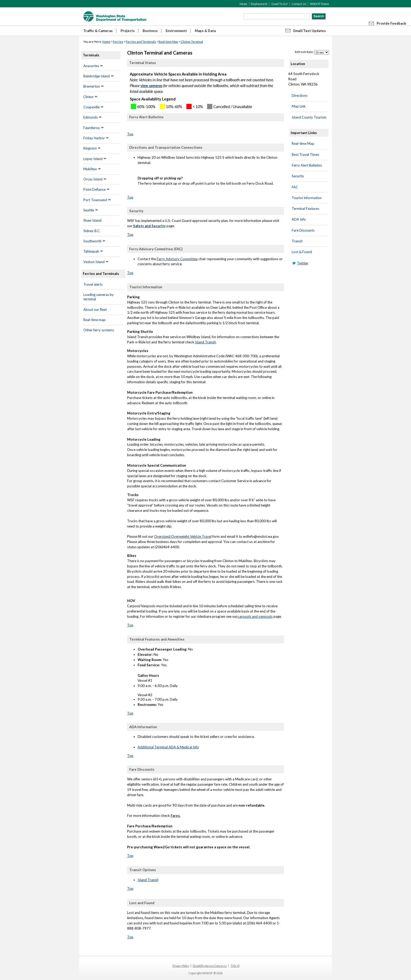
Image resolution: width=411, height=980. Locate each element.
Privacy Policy (181, 966)
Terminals (91, 55)
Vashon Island (94, 262)
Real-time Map (168, 42)
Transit (297, 241)
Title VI (235, 966)
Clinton (88, 97)
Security (298, 176)
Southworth (92, 241)
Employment (259, 4)
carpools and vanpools (255, 616)
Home (106, 42)
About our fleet (95, 310)
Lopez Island (93, 159)
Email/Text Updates (310, 31)
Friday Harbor (94, 138)
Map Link (299, 106)
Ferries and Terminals (141, 42)
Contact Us (299, 4)
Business (150, 31)
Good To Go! (280, 4)
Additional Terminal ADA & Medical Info (168, 747)
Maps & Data (205, 31)
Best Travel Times (305, 155)
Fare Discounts (303, 230)
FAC (295, 187)
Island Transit (205, 342)
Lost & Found (302, 252)
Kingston (90, 148)
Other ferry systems (99, 330)
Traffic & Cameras (98, 31)
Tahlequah (91, 251)
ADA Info (299, 219)
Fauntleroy (92, 128)
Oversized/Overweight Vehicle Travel (183, 536)
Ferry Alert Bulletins (307, 165)
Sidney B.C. (92, 231)
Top (130, 134)
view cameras (152, 86)
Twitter (303, 263)
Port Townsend (95, 200)
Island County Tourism (309, 117)
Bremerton (92, 86)
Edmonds (91, 117)
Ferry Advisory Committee (177, 259)
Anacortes (91, 66)
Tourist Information (307, 198)
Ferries (118, 42)
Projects (128, 31)
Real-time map (94, 320)
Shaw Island (92, 220)
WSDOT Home (320, 4)
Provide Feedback (391, 23)
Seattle (89, 210)
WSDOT (115, 16)
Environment (176, 31)
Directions (300, 95)
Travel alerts (93, 284)
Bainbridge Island (97, 76)
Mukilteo (90, 169)
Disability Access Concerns (210, 966)
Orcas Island (93, 179)
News (243, 4)
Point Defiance (94, 189)
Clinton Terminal (192, 42)
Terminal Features (305, 209)
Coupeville (92, 107)
